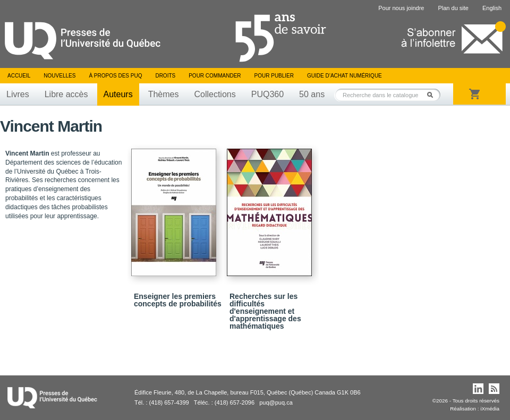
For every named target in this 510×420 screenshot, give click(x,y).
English (492, 8)
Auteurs (118, 94)
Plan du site (453, 8)
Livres (18, 94)
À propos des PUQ (115, 76)
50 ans (312, 94)
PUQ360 (267, 94)
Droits (165, 76)
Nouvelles (59, 76)
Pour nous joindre (401, 8)
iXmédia (490, 409)
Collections (215, 94)
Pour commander (215, 76)
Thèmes (164, 94)
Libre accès (66, 94)
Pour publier (274, 76)
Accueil (19, 76)
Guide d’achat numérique (345, 76)
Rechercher (433, 95)
